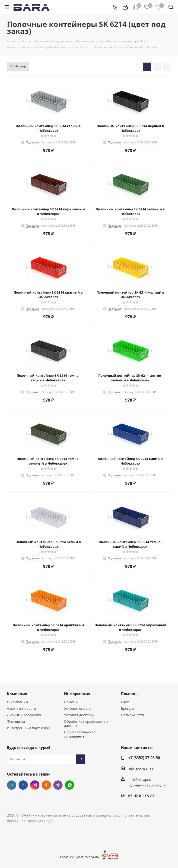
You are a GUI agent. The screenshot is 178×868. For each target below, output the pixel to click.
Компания (17, 694)
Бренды (128, 708)
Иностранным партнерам (29, 728)
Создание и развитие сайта (79, 857)
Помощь (71, 702)
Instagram (35, 785)
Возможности (133, 715)
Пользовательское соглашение (80, 734)
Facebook (23, 785)
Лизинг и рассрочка (24, 715)
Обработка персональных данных (86, 723)
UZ (136, 796)
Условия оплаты (78, 708)
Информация (77, 694)
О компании (17, 702)
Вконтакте (12, 785)
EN (147, 796)
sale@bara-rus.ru (142, 769)
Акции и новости (22, 708)
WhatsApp (70, 785)
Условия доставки (79, 715)
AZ (152, 796)
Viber (58, 785)
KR (141, 796)
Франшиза (16, 721)
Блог (125, 702)
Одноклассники (46, 785)
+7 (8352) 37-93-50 (144, 758)
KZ (130, 796)
